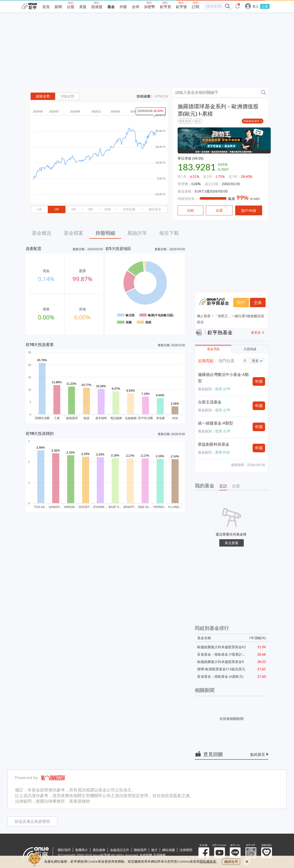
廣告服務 (99, 850)
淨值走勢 (67, 96)
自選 (236, 486)
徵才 (154, 850)
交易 (258, 303)
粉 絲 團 (204, 853)
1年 (56, 209)
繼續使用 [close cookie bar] (231, 861)
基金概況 (42, 233)
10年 (108, 209)
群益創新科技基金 (214, 444)
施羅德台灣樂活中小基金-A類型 (223, 378)
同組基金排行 (251, 121)
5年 (91, 209)
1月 (39, 209)
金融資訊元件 (120, 850)
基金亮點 (213, 349)
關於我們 (64, 850)
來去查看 (232, 543)
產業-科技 (223, 452)
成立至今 (155, 209)
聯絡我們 (140, 850)
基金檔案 (73, 233)
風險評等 (137, 233)
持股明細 (105, 233)
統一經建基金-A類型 (215, 423)
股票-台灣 (223, 389)
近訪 (223, 486)
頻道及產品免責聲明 (32, 821)
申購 (259, 381)
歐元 (198, 121)
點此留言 (258, 754)
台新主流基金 (210, 402)
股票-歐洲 (185, 121)
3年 (73, 209)
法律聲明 (186, 850)
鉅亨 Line (235, 853)
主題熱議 (250, 349)
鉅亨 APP (251, 853)
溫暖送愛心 (267, 853)
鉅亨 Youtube (220, 853)
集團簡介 (82, 850)
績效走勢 (43, 96)
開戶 (241, 303)
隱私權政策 (208, 861)
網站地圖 (169, 850)
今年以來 (129, 209)
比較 (191, 210)
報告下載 (169, 233)
